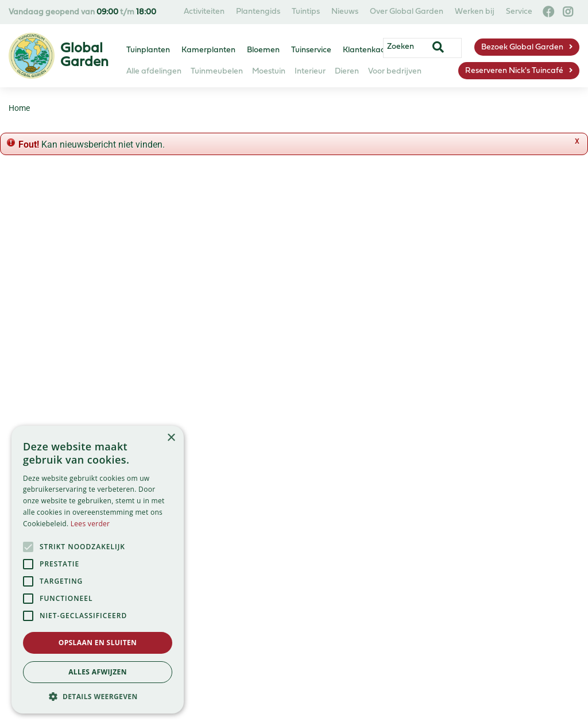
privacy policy (361, 258)
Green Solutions (222, 680)
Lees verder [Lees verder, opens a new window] (90, 524)
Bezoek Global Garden (522, 47)
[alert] (98, 570)
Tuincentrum (194, 506)
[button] (98, 696)
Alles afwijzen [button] (98, 672)
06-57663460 (338, 575)
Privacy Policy (223, 666)
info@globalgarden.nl (365, 534)
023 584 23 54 (350, 520)
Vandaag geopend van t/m (82, 12)
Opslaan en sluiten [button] (98, 643)
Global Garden (340, 479)
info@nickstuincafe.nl (355, 589)
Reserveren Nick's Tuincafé (514, 71)
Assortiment (193, 493)
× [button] (171, 438)
